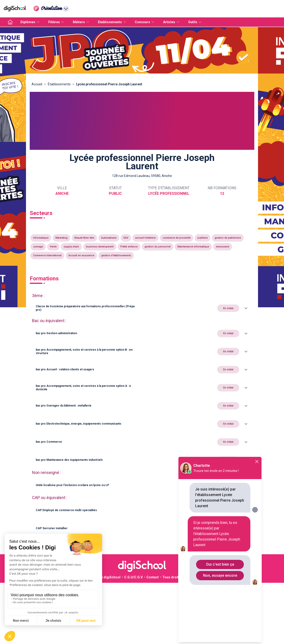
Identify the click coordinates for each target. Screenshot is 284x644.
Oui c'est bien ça (220, 564)
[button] (142, 308)
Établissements (59, 84)
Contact (153, 577)
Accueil (37, 84)
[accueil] (10, 22)
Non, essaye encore (220, 575)
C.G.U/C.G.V (133, 577)
